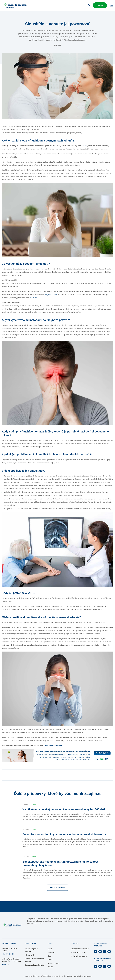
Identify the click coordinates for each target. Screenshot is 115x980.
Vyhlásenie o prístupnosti (80, 956)
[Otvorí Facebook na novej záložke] (96, 952)
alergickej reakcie (51, 295)
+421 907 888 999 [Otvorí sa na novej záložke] (8, 954)
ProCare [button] (100, 5)
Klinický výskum (53, 963)
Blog (49, 956)
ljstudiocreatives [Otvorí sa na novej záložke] (86, 976)
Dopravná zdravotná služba (34, 965)
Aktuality (33, 804)
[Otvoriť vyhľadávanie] (89, 5)
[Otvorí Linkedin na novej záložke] (100, 952)
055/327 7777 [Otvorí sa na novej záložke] (7, 964)
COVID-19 (33, 298)
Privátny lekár (30, 955)
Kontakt (50, 967)
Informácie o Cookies (78, 952)
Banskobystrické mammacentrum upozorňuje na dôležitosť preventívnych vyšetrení (60, 863)
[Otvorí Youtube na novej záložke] (109, 952)
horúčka (84, 146)
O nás (50, 949)
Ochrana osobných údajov (80, 949)
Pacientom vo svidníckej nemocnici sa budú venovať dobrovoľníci (65, 834)
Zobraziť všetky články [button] (58, 888)
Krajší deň (51, 952)
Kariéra (50, 960)
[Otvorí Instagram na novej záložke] (105, 952)
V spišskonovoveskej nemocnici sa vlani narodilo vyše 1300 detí (64, 809)
